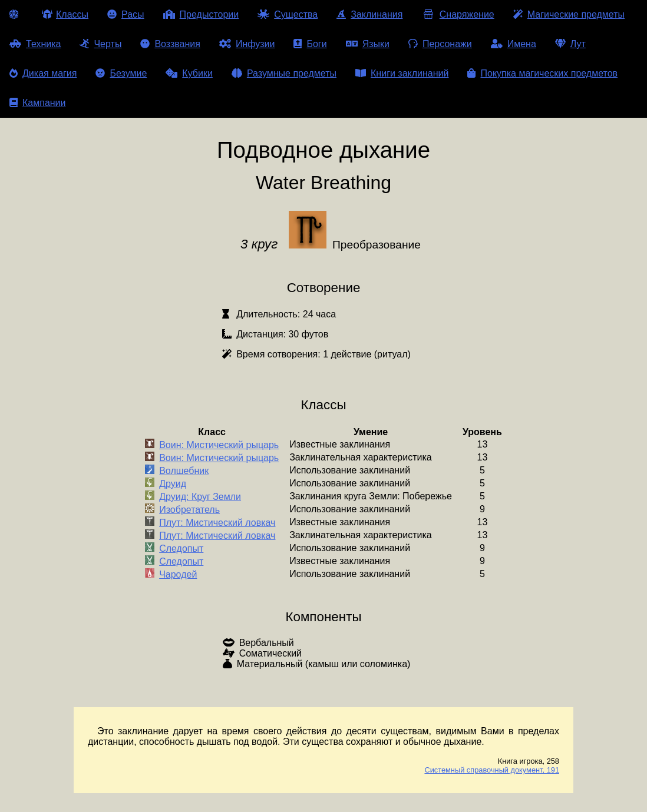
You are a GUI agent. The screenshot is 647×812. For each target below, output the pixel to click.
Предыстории (201, 14)
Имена (514, 44)
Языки (368, 44)
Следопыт (181, 548)
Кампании (38, 103)
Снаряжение (458, 14)
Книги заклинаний (402, 73)
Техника (35, 44)
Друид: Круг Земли (200, 497)
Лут (570, 44)
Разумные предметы (284, 73)
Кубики (189, 73)
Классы (65, 14)
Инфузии (247, 44)
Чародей (178, 574)
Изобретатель (189, 510)
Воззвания (170, 44)
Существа (288, 14)
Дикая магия (43, 73)
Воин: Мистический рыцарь (219, 445)
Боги (310, 44)
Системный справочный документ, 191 (492, 770)
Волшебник (184, 471)
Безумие (121, 73)
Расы (126, 14)
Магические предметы (569, 14)
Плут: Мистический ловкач (217, 523)
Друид (173, 484)
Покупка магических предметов (542, 73)
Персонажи (440, 44)
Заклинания (369, 14)
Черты (100, 44)
